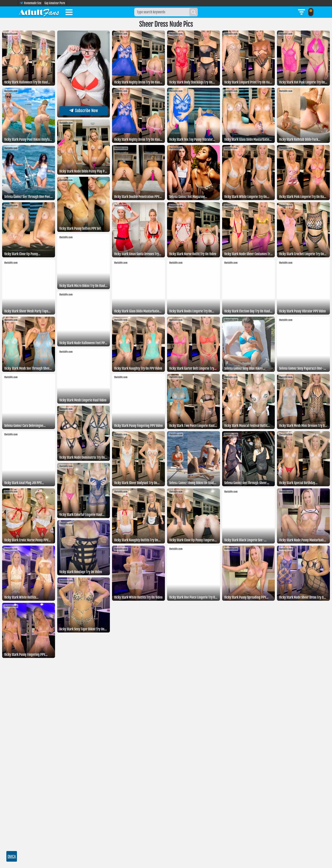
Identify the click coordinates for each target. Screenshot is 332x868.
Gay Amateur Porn (55, 3)
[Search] (194, 12)
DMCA (12, 856)
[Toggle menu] (69, 13)
